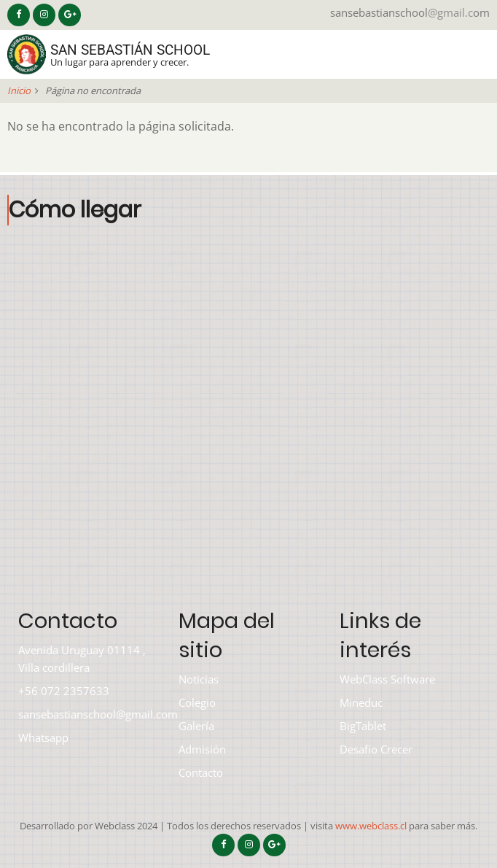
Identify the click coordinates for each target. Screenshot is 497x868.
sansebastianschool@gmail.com (98, 714)
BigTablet (363, 726)
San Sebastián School (130, 50)
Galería (196, 726)
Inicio (19, 90)
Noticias (199, 679)
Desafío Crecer (376, 749)
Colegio (197, 702)
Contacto (201, 772)
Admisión (202, 749)
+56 (28, 691)
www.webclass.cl (371, 826)
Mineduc (361, 702)
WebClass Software (387, 679)
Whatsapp (43, 737)
